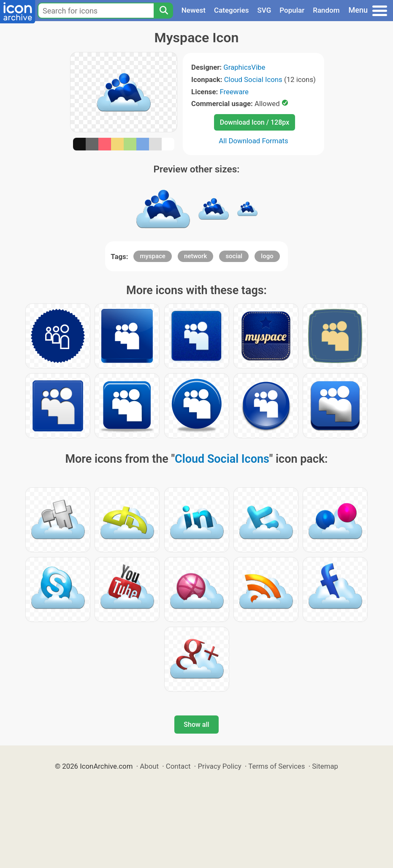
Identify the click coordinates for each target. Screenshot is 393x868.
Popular (292, 10)
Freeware (234, 92)
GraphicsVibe (244, 67)
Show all (196, 725)
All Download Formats (253, 141)
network (195, 256)
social (234, 256)
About (149, 766)
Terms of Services (276, 766)
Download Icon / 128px (255, 122)
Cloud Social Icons (253, 79)
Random (326, 10)
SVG (264, 10)
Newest (194, 10)
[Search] (163, 11)
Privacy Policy (219, 766)
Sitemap (325, 766)
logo (267, 256)
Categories (232, 10)
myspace (153, 256)
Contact (178, 766)
